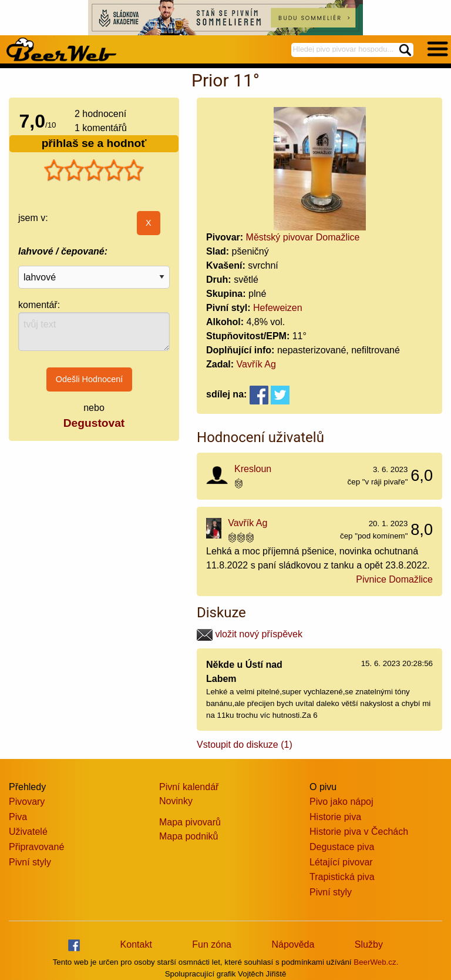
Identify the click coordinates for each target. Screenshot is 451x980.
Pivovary (27, 802)
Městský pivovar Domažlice (303, 237)
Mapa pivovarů (190, 822)
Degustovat (94, 423)
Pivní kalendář (189, 787)
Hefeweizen (278, 308)
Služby (369, 944)
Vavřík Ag (256, 364)
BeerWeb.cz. (376, 962)
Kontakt (136, 944)
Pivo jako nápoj (341, 802)
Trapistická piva (342, 877)
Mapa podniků (189, 836)
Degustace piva (342, 847)
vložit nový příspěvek (250, 634)
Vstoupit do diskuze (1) (245, 745)
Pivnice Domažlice (394, 579)
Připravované (36, 847)
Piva (18, 817)
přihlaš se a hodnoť (94, 143)
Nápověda (293, 944)
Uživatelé (28, 832)
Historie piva (335, 817)
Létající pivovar (341, 862)
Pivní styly (30, 862)
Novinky (176, 801)
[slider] (94, 170)
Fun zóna (212, 944)
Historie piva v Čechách (359, 832)
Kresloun (253, 469)
